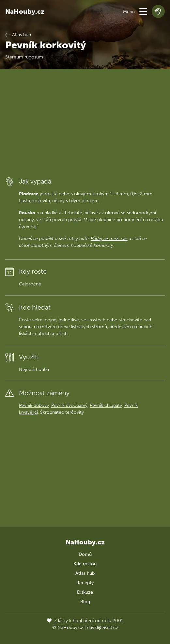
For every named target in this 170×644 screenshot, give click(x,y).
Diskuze (85, 592)
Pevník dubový (34, 405)
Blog (85, 602)
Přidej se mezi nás (109, 239)
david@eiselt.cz (103, 628)
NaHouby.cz (25, 11)
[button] (143, 11)
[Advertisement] (85, 122)
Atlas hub (85, 573)
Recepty (85, 583)
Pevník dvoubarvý (69, 405)
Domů (85, 554)
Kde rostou (85, 564)
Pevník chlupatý (106, 405)
